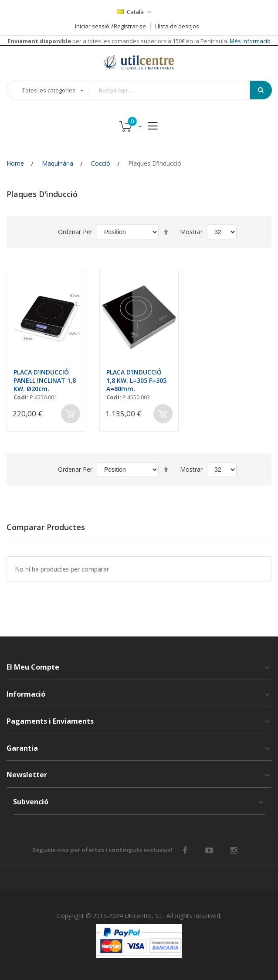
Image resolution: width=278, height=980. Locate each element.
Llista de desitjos (177, 26)
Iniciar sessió (92, 26)
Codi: (21, 397)
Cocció (101, 163)
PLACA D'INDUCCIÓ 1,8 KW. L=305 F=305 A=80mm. (136, 380)
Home (15, 163)
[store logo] (139, 62)
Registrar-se (130, 26)
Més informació (249, 41)
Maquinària (58, 163)
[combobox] (176, 90)
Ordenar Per (75, 232)
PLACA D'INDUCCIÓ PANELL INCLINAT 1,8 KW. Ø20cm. (45, 380)
